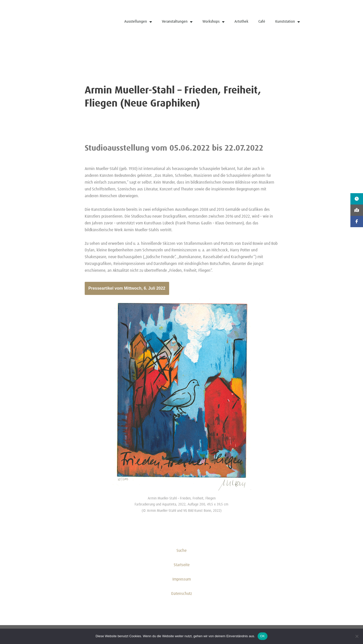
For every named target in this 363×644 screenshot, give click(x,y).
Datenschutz (182, 595)
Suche (181, 552)
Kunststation (288, 22)
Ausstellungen (138, 22)
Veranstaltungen (177, 22)
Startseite (182, 566)
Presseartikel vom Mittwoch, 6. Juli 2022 (127, 289)
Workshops (213, 22)
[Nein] (357, 636)
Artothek (241, 22)
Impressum (182, 581)
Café (262, 22)
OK (263, 636)
